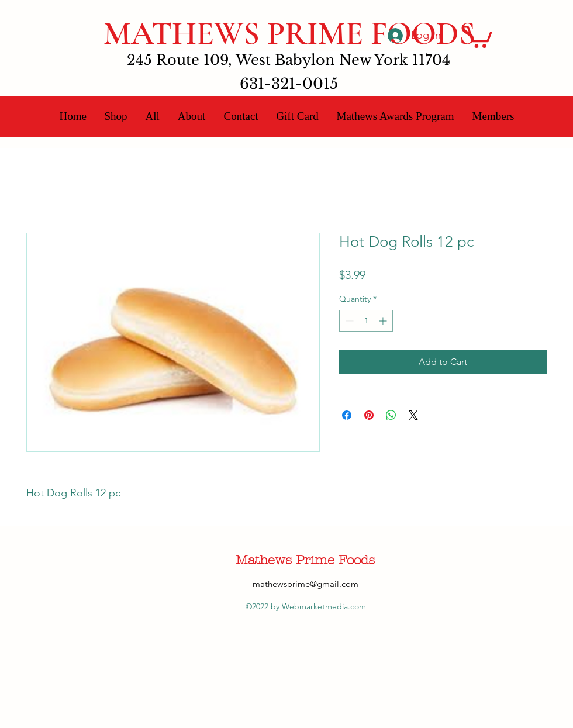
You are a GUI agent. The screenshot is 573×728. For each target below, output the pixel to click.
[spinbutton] (366, 321)
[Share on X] (413, 415)
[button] (478, 36)
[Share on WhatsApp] (391, 415)
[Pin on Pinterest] (369, 415)
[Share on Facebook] (347, 415)
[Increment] (384, 321)
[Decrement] (348, 321)
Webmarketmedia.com (324, 606)
